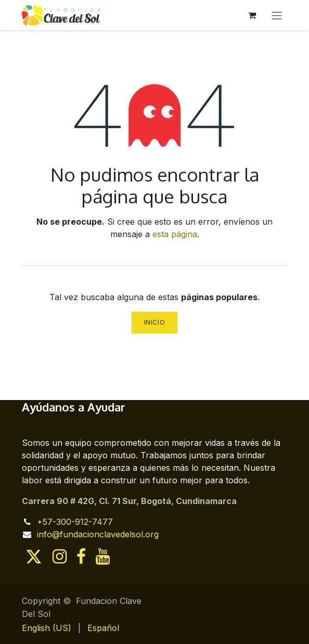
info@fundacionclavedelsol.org (98, 534)
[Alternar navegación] (277, 15)
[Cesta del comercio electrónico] (252, 15)
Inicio (155, 322)
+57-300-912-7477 (75, 522)
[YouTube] (103, 557)
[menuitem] (47, 628)
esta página (175, 234)
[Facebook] (81, 557)
